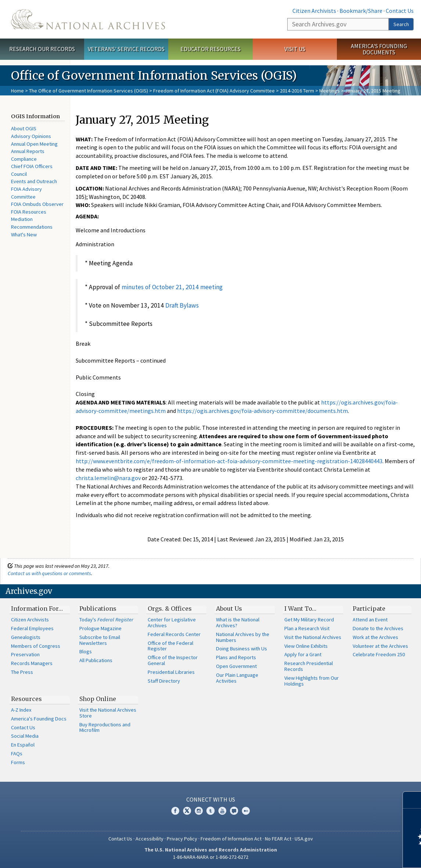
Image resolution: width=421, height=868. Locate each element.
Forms (18, 762)
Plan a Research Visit (307, 628)
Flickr (246, 811)
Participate (369, 609)
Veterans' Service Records (126, 49)
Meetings (330, 91)
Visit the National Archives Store (108, 713)
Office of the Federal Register (170, 646)
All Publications (96, 660)
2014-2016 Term (297, 91)
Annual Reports (28, 151)
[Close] (412, 800)
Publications (98, 609)
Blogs (86, 651)
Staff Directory (164, 681)
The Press (22, 672)
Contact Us (400, 11)
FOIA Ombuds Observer (37, 204)
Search (401, 24)
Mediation (22, 219)
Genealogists (26, 637)
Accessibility (150, 839)
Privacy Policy (182, 839)
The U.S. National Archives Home (88, 19)
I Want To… (300, 609)
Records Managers (32, 663)
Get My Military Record (309, 620)
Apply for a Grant (303, 654)
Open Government (236, 666)
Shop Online (98, 699)
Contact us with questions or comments (49, 573)
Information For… (37, 609)
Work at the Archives (375, 637)
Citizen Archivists (314, 11)
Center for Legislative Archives (172, 622)
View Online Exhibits (306, 646)
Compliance (24, 159)
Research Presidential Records (309, 666)
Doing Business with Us (242, 649)
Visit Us (295, 49)
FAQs (17, 753)
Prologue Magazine (100, 628)
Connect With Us (211, 799)
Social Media (25, 736)
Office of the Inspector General (173, 660)
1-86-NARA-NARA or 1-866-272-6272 (211, 857)
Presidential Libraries (171, 672)
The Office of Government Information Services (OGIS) (89, 91)
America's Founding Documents (379, 49)
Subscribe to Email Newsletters (100, 640)
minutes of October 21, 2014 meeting (172, 287)
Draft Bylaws (182, 305)
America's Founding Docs (39, 719)
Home (17, 91)
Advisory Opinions (31, 136)
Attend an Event (370, 620)
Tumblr (210, 811)
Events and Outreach (34, 181)
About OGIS (24, 128)
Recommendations (32, 227)
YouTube (222, 811)
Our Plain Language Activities (237, 678)
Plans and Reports (236, 657)
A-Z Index (21, 710)
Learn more (356, 855)
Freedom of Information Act (231, 839)
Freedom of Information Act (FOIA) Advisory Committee (214, 91)
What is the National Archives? (238, 622)
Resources (26, 699)
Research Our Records (42, 49)
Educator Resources (210, 49)
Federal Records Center (174, 634)
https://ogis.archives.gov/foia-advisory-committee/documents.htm (262, 411)
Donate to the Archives (378, 628)
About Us (229, 609)
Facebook (175, 811)
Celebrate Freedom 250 (379, 654)
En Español (23, 745)
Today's (106, 620)
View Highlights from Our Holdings (312, 681)
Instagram (199, 811)
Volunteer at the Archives (380, 646)
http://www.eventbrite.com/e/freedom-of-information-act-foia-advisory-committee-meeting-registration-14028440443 (229, 461)
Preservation (25, 654)
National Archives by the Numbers (243, 637)
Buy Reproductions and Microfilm (105, 727)
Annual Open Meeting (34, 144)
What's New (24, 235)
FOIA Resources (29, 212)
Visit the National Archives (313, 637)
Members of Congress (36, 646)
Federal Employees (32, 628)
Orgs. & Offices (170, 609)
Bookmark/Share (361, 11)
